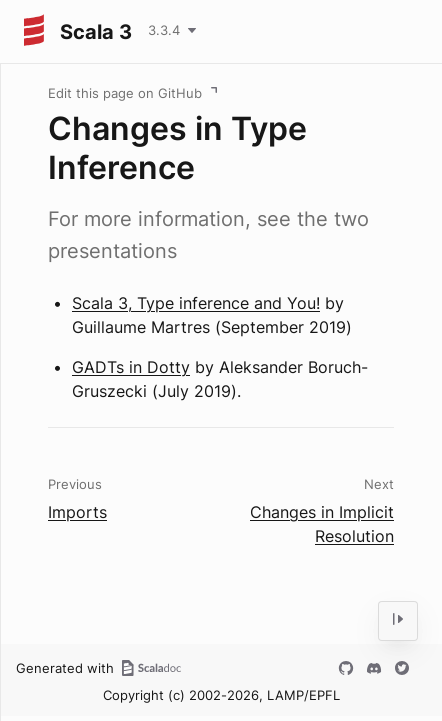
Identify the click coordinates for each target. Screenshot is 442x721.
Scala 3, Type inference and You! (196, 303)
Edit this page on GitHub (125, 93)
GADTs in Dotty (131, 367)
